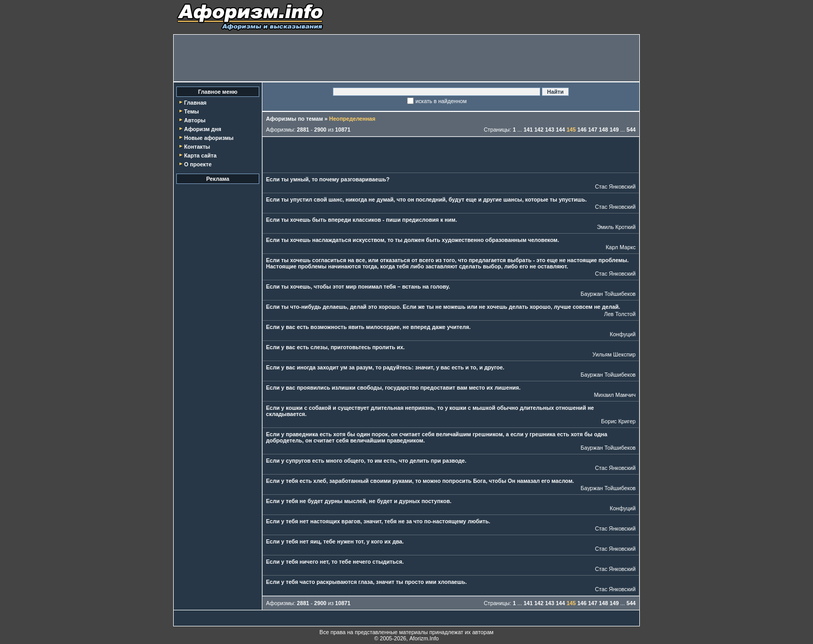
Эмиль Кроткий (616, 227)
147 (593, 130)
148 (604, 130)
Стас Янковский (615, 187)
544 (631, 130)
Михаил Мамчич (615, 395)
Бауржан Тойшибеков (608, 294)
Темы (192, 111)
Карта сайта (200, 155)
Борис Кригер (618, 421)
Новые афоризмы (209, 138)
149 (614, 130)
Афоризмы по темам (295, 119)
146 (582, 130)
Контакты (197, 147)
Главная (195, 103)
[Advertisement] (406, 58)
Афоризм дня (203, 129)
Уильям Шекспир (614, 354)
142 (539, 130)
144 (560, 130)
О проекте (198, 164)
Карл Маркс (621, 247)
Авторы (195, 120)
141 (528, 130)
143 (550, 130)
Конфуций (623, 334)
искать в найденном (441, 101)
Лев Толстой (620, 314)
